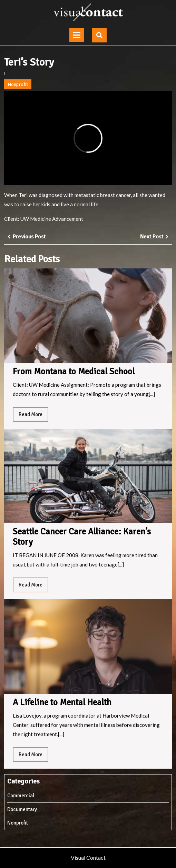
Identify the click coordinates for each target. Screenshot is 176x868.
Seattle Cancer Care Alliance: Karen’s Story (82, 537)
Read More (33, 416)
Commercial (21, 796)
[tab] (77, 35)
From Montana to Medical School (74, 371)
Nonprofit (18, 84)
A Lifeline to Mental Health (62, 702)
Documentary (22, 809)
